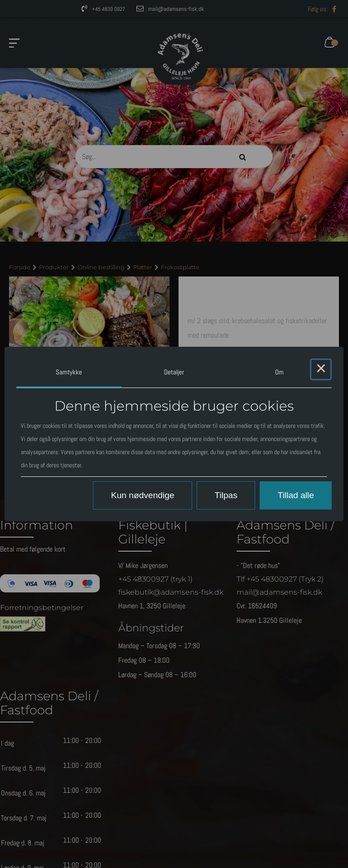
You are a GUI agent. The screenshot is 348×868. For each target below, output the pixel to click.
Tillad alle (296, 495)
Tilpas (226, 495)
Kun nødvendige (143, 495)
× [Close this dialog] (321, 369)
